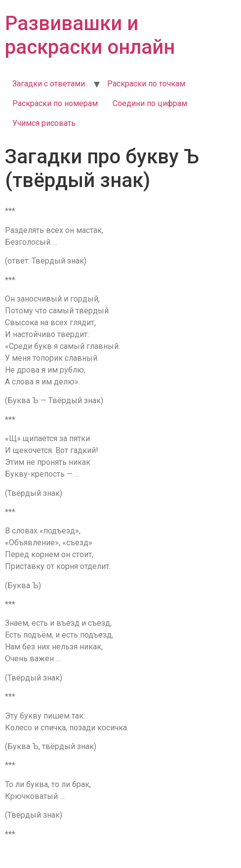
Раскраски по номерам (55, 103)
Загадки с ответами (49, 84)
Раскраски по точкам (146, 84)
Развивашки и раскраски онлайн (90, 35)
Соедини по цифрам (150, 103)
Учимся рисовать (44, 123)
